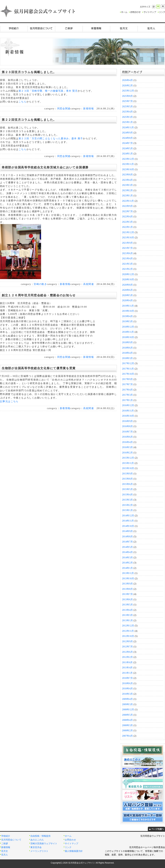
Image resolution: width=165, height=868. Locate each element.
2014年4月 (127, 552)
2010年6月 (127, 683)
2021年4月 (127, 259)
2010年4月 (127, 689)
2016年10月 (128, 416)
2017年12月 (128, 363)
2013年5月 (127, 605)
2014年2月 (127, 563)
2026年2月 (127, 86)
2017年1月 (127, 400)
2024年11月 (128, 128)
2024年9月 (127, 133)
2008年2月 (127, 731)
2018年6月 (127, 348)
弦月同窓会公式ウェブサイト (38, 11)
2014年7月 (127, 542)
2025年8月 (127, 96)
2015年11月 (128, 463)
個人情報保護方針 (74, 851)
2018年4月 (127, 353)
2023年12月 (128, 159)
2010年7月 (127, 678)
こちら (23, 102)
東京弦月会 (36, 847)
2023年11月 (128, 164)
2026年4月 (127, 80)
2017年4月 (127, 390)
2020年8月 (127, 285)
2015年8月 (127, 479)
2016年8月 (127, 426)
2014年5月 (127, 547)
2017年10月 (128, 374)
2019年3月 (127, 321)
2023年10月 (128, 169)
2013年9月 (127, 584)
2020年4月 (127, 300)
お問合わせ (70, 840)
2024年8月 (127, 138)
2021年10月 (128, 238)
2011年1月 (127, 673)
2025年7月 (127, 101)
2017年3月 (127, 395)
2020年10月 (128, 280)
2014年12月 (128, 516)
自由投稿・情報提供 (40, 836)
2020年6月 (127, 290)
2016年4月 (127, 442)
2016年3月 (127, 447)
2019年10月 (128, 311)
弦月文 (124, 28)
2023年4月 (127, 180)
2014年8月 (127, 537)
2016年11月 (128, 411)
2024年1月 (127, 154)
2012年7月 (127, 647)
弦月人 (151, 28)
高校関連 (89, 284)
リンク (68, 847)
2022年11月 (128, 201)
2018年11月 (128, 332)
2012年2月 (127, 657)
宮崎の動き (40, 284)
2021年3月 (127, 264)
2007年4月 (127, 736)
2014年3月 (127, 558)
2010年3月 (127, 694)
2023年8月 (127, 175)
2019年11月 (128, 306)
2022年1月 (127, 227)
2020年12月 (128, 274)
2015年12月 (128, 458)
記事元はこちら (9, 401)
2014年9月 (127, 531)
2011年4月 (127, 668)
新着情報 (96, 28)
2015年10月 (128, 468)
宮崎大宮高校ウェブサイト (44, 844)
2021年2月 (127, 269)
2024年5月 (127, 148)
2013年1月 (127, 620)
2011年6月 (127, 662)
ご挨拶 (69, 28)
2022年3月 (127, 222)
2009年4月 (127, 699)
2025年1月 (127, 122)
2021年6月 (127, 253)
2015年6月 (127, 484)
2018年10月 (128, 337)
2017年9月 (127, 379)
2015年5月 (127, 489)
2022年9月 (127, 206)
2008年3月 (127, 725)
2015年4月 (127, 495)
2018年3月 (127, 358)
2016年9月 (127, 421)
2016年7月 (127, 432)
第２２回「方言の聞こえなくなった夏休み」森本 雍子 (51, 139)
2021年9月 (127, 243)
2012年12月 (128, 626)
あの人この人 (37, 840)
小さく (154, 7)
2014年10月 (128, 526)
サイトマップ (71, 844)
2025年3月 (127, 117)
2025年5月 (127, 107)
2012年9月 (127, 641)
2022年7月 (127, 211)
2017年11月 (128, 369)
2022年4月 (127, 217)
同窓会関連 (64, 109)
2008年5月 (127, 715)
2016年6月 (127, 437)
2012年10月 (128, 636)
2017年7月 (127, 384)
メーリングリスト (39, 851)
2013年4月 (127, 610)
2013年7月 (127, 594)
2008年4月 (127, 720)
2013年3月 (127, 615)
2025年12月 (128, 91)
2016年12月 (128, 405)
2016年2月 (127, 453)
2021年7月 (127, 248)
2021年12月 (128, 232)
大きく (163, 6)
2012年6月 (127, 652)
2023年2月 (127, 190)
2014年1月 (127, 568)
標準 (158, 7)
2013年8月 (127, 589)
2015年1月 (127, 510)
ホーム (68, 836)
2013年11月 (128, 573)
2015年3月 (127, 500)
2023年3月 (127, 185)
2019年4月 (127, 316)
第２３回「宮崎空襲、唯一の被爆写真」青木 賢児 (48, 91)
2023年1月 (127, 196)
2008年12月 (128, 710)
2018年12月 (128, 327)
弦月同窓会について (41, 28)
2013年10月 (128, 579)
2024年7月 (127, 143)
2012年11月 (128, 631)
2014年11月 (128, 521)
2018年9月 (127, 342)
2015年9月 (127, 474)
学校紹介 (14, 28)
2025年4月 (127, 112)
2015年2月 (127, 505)
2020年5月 (127, 295)
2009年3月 (127, 704)
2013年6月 (127, 600)
